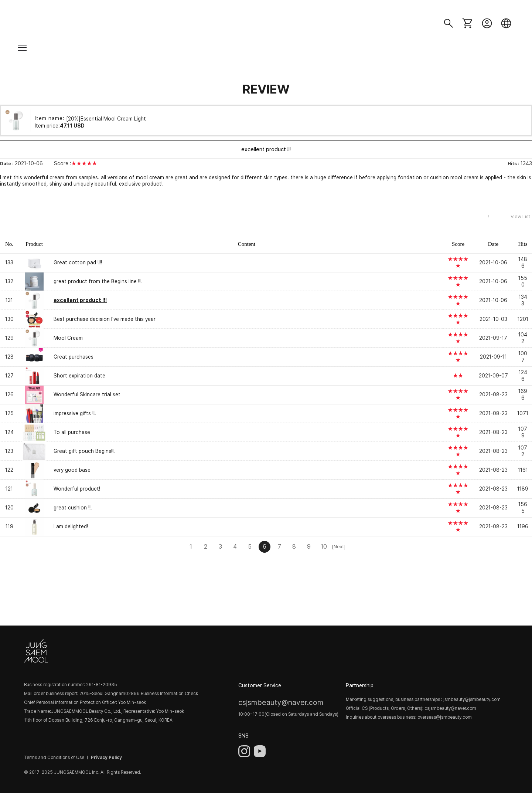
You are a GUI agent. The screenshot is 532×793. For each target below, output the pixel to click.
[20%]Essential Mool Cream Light (106, 118)
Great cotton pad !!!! (78, 262)
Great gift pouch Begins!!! (84, 451)
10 (324, 547)
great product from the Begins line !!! (98, 281)
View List (520, 216)
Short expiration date (79, 376)
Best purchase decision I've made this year (105, 319)
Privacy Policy (106, 758)
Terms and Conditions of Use (54, 758)
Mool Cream (68, 338)
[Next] (338, 547)
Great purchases (74, 357)
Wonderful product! (77, 489)
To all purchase (72, 432)
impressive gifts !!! (75, 413)
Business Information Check (169, 694)
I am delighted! (71, 526)
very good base (72, 470)
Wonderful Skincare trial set (87, 394)
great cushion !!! (73, 508)
